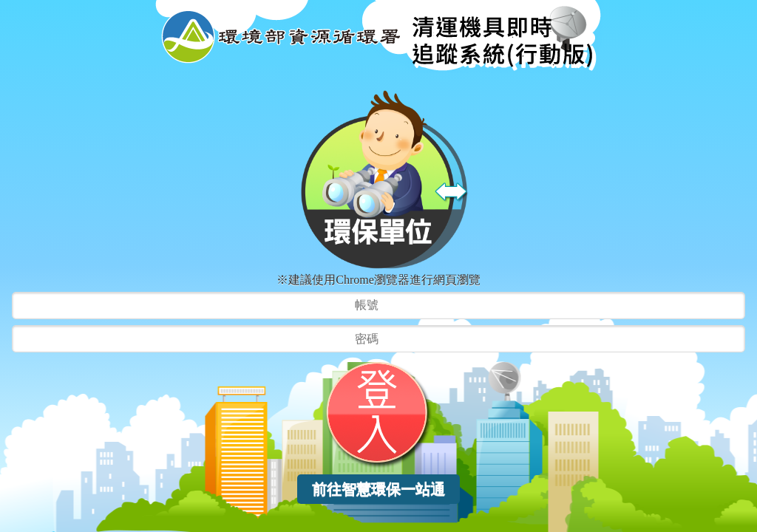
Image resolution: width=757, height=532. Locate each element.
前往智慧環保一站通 (378, 489)
